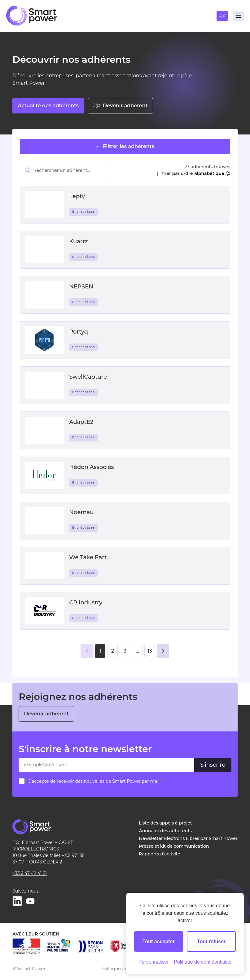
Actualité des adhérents (48, 106)
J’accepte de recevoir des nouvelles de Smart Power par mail (95, 781)
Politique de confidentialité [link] (203, 962)
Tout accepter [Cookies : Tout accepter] (159, 942)
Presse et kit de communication (174, 846)
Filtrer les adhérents (125, 146)
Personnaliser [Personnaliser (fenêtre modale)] (154, 962)
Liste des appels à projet (165, 823)
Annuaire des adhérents (165, 831)
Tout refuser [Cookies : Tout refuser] (211, 942)
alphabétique (212, 173)
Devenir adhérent (120, 106)
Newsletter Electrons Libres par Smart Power (188, 838)
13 (150, 651)
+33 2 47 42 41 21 (30, 873)
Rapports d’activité (160, 854)
